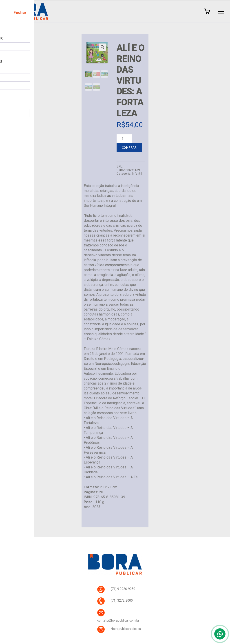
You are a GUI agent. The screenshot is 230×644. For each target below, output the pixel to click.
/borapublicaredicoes (126, 629)
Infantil (137, 174)
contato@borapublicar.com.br (118, 620)
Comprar (129, 147)
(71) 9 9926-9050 (123, 589)
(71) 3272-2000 (122, 600)
